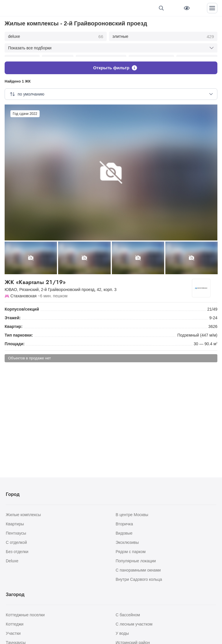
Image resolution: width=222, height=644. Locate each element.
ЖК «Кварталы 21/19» (101, 278)
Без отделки (17, 552)
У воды (122, 633)
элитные (163, 37)
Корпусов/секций (22, 305)
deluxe (56, 37)
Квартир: (14, 322)
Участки (13, 633)
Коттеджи (15, 624)
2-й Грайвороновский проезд (68, 285)
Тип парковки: (19, 331)
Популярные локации (136, 561)
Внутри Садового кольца (139, 579)
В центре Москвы (132, 515)
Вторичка (124, 524)
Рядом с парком (131, 552)
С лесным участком (134, 624)
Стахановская (23, 292)
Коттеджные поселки (25, 615)
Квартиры (15, 524)
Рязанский (29, 285)
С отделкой (16, 542)
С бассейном (128, 615)
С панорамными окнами (138, 570)
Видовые (124, 533)
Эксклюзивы (127, 542)
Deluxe (12, 561)
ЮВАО (11, 285)
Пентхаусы (16, 533)
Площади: (15, 339)
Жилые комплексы (23, 515)
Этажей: (13, 313)
